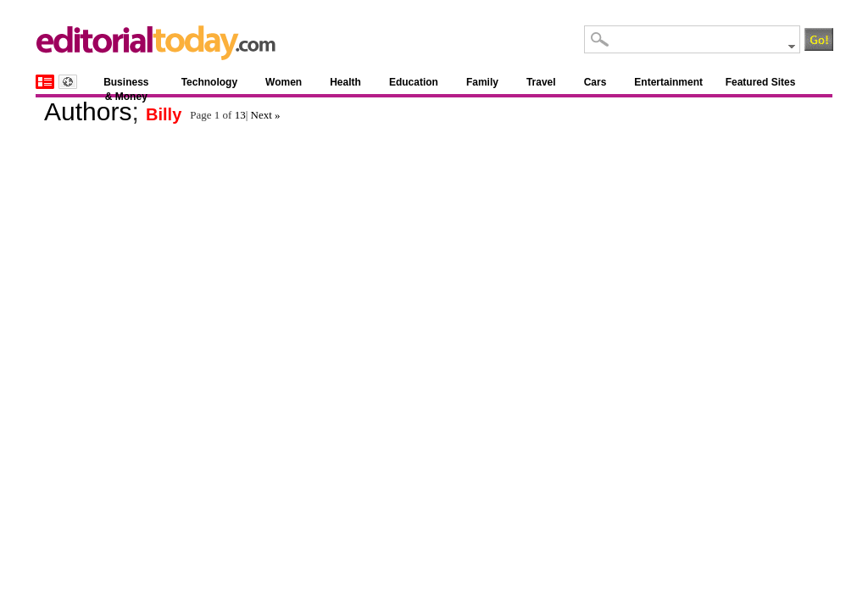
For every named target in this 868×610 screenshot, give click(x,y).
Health (345, 82)
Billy (164, 114)
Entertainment (668, 82)
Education (414, 82)
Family (482, 82)
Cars (595, 82)
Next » (266, 115)
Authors (88, 111)
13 (240, 115)
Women (284, 82)
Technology (209, 82)
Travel (541, 82)
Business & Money (126, 85)
